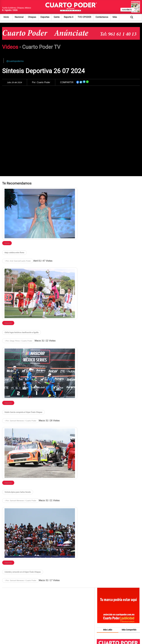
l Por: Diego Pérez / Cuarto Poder (18, 341)
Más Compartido (129, 630)
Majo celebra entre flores (14, 253)
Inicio (6, 17)
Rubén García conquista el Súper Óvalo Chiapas (23, 412)
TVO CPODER (84, 17)
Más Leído (108, 630)
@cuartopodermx (15, 61)
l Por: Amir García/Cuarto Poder (18, 261)
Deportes (45, 17)
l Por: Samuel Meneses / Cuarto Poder (20, 421)
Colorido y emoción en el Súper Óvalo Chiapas (23, 572)
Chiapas (32, 17)
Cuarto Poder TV (41, 47)
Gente (57, 17)
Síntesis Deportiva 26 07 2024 (43, 71)
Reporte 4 (69, 17)
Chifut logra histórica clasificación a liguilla (21, 332)
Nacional (19, 17)
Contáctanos (102, 17)
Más (115, 17)
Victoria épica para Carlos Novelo (18, 492)
